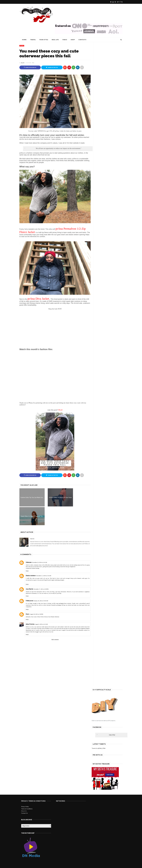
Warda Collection (55, 617)
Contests (82, 40)
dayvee (23, 63)
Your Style (44, 40)
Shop (73, 40)
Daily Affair (112, 735)
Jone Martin (29, 589)
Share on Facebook (30, 67)
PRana (22, 46)
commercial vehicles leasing (32, 568)
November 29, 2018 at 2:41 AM (39, 562)
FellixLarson (30, 601)
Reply (27, 571)
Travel (33, 40)
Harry (28, 614)
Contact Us (24, 813)
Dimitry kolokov (31, 576)
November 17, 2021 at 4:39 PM (41, 589)
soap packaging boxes (62, 603)
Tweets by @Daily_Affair (99, 748)
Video (65, 40)
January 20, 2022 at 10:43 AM (41, 601)
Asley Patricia (30, 624)
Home (24, 40)
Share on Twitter (52, 67)
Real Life (55, 40)
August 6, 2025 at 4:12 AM (41, 624)
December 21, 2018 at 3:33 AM (44, 576)
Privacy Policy (25, 807)
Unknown (29, 562)
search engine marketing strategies (56, 580)
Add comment (55, 640)
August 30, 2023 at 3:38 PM (36, 614)
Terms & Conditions (27, 809)
